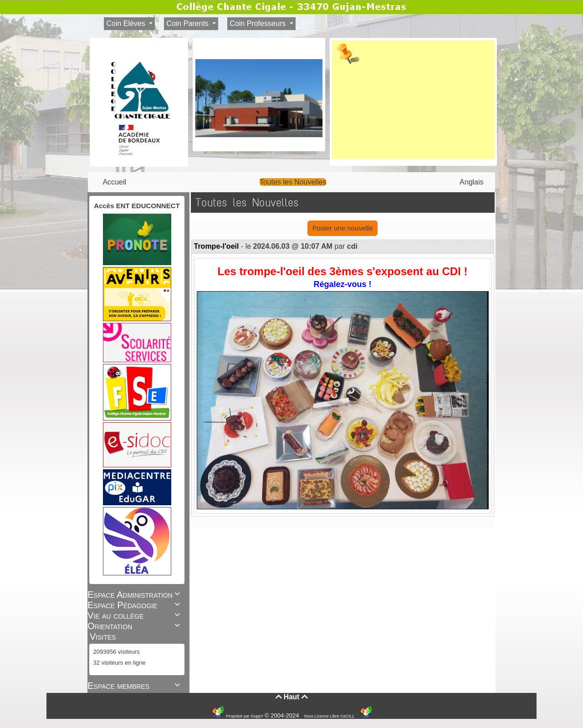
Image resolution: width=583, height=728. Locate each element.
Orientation (135, 626)
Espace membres (135, 686)
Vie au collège (135, 615)
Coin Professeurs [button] (258, 23)
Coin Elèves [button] (127, 23)
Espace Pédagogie (135, 605)
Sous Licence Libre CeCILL (330, 716)
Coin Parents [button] (188, 23)
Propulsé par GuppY (245, 716)
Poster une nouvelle (343, 228)
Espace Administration (135, 595)
